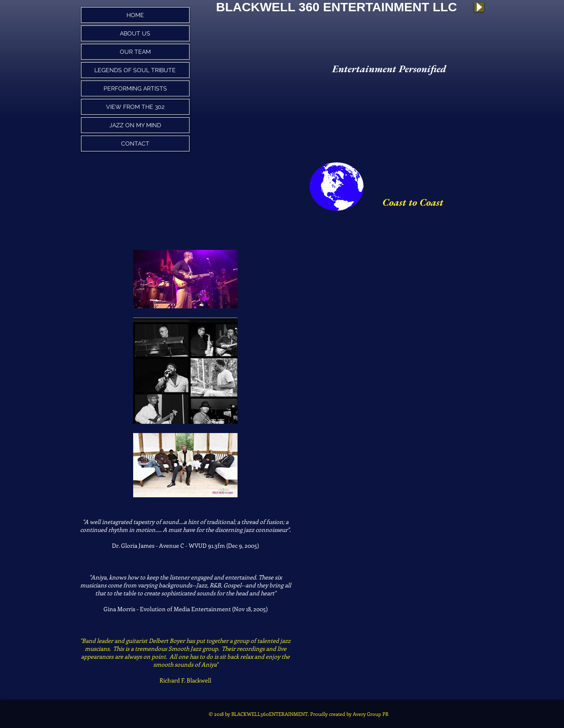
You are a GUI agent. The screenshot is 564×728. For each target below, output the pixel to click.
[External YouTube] (421, 298)
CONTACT (135, 144)
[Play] (479, 7)
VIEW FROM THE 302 (135, 107)
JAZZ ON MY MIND (135, 125)
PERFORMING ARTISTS (135, 88)
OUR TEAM (135, 52)
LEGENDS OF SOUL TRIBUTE (135, 70)
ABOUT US (135, 33)
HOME (135, 15)
